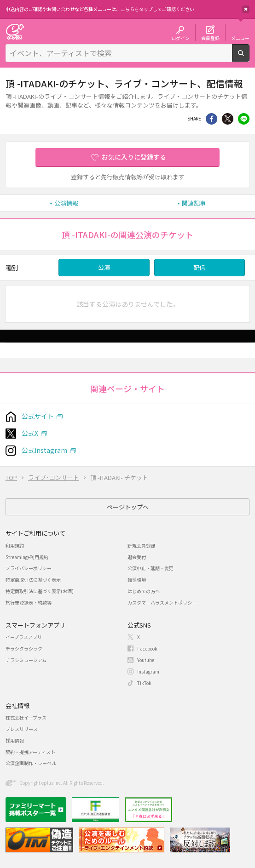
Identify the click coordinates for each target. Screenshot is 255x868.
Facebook (147, 648)
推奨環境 (137, 580)
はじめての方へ (144, 591)
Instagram (148, 671)
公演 (104, 267)
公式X (30, 433)
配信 (199, 267)
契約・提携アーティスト (30, 752)
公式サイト (38, 416)
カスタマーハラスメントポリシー (162, 602)
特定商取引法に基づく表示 (33, 580)
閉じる (246, 9)
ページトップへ (128, 507)
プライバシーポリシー (29, 568)
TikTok (144, 683)
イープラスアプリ (24, 637)
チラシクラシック (24, 648)
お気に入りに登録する (134, 157)
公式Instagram (44, 450)
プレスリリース (22, 729)
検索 (249, 58)
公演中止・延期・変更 (151, 568)
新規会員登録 (141, 545)
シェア (212, 119)
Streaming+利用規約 (27, 557)
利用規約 (15, 545)
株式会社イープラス (26, 717)
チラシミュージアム (26, 660)
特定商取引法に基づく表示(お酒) (40, 591)
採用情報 (15, 740)
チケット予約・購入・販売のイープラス (15, 31)
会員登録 (210, 38)
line (244, 119)
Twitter (228, 119)
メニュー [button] (240, 38)
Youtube (146, 660)
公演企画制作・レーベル (31, 763)
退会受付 (137, 557)
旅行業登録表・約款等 (29, 602)
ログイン (180, 38)
